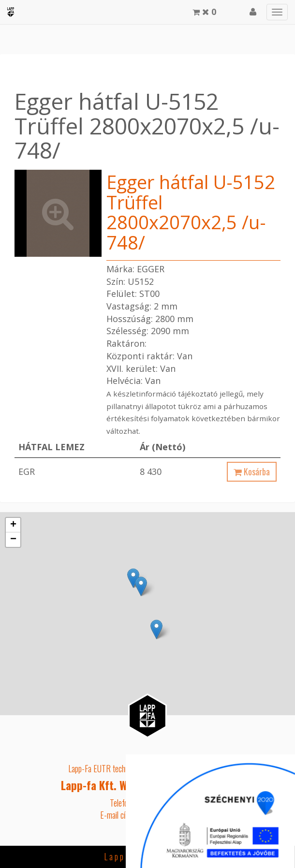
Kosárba (252, 471)
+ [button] (13, 525)
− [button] (13, 540)
